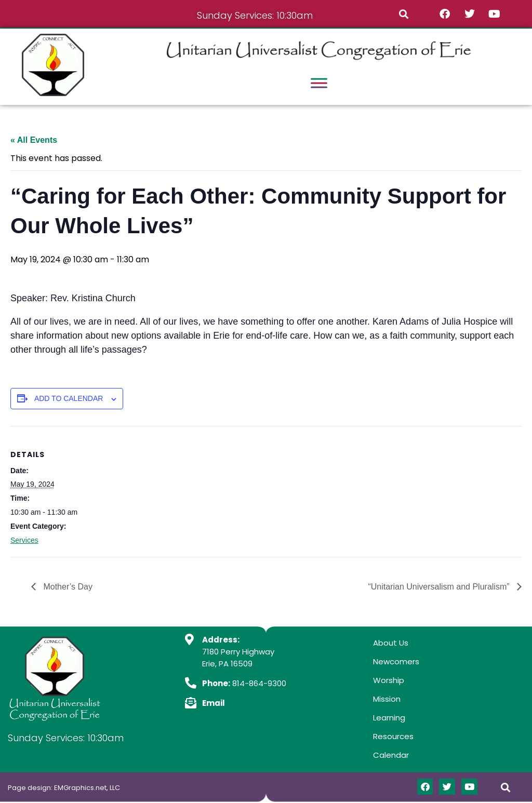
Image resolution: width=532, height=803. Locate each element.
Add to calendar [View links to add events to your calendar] (69, 398)
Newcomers (396, 661)
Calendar (391, 755)
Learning (389, 718)
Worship (389, 680)
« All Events (34, 140)
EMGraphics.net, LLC (87, 788)
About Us (391, 643)
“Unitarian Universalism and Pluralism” (440, 587)
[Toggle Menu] (319, 83)
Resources (393, 736)
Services (24, 540)
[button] (403, 14)
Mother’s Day (67, 587)
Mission (387, 699)
